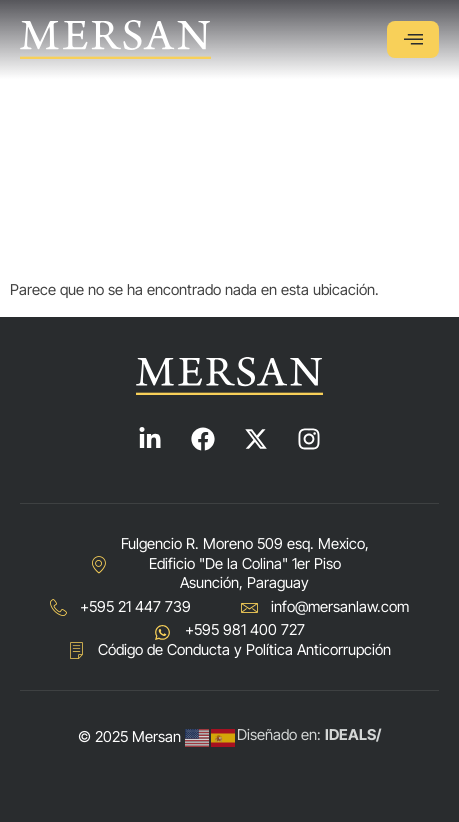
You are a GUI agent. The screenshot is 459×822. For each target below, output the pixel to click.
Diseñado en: (309, 734)
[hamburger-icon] (413, 39)
